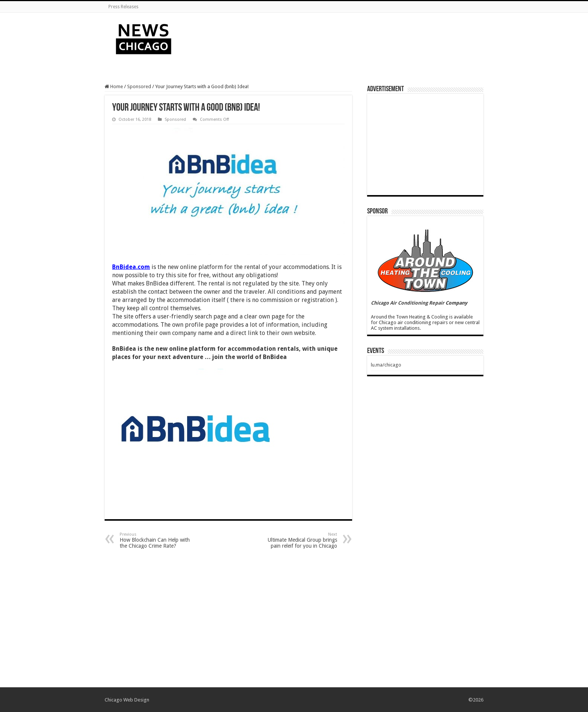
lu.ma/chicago (386, 365)
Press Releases (123, 7)
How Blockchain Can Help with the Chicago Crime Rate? (158, 540)
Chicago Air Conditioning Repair (408, 303)
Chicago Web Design (127, 700)
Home (114, 86)
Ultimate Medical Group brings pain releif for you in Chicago (299, 540)
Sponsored (139, 86)
